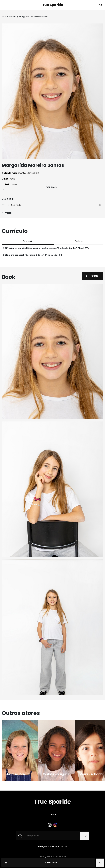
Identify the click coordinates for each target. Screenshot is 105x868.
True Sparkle (52, 5)
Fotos (91, 276)
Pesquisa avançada (50, 847)
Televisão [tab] (28, 241)
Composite (30, 863)
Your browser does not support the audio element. (54, 205)
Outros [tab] (79, 241)
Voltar (7, 213)
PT (53, 815)
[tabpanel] (52, 252)
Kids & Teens (9, 17)
